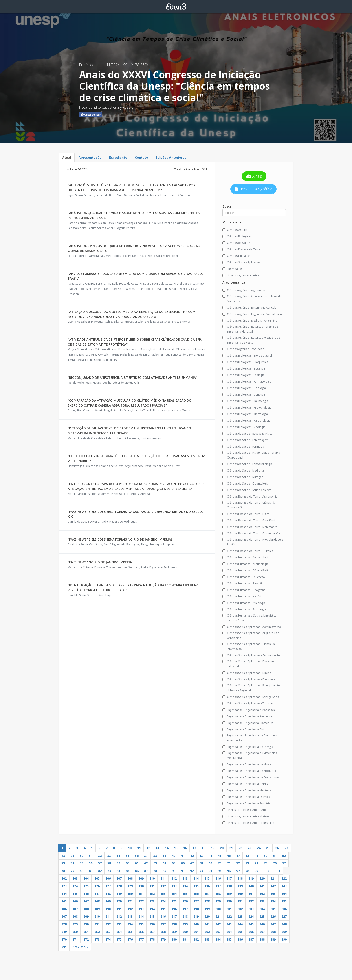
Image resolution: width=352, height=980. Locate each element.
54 (72, 863)
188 (86, 909)
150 (130, 894)
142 (273, 886)
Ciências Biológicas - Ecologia (243, 375)
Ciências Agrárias (236, 230)
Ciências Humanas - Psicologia (244, 603)
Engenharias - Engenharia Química (246, 797)
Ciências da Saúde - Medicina (243, 471)
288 (262, 939)
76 (275, 863)
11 (139, 848)
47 (238, 856)
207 (64, 916)
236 (152, 924)
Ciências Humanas (236, 256)
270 (64, 939)
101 (277, 871)
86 (137, 871)
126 (97, 886)
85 (128, 871)
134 (185, 886)
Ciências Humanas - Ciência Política (247, 570)
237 (163, 924)
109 (141, 878)
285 (229, 939)
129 (130, 886)
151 (141, 894)
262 (207, 932)
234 (130, 924)
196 (174, 909)
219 (196, 916)
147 (97, 894)
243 (229, 924)
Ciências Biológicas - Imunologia (245, 401)
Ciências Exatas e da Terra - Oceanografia (251, 533)
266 (251, 932)
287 (251, 939)
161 (251, 894)
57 (100, 863)
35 (128, 856)
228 (64, 924)
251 (86, 932)
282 (196, 939)
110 (152, 878)
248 (284, 924)
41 (183, 856)
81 (91, 871)
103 (75, 878)
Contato (142, 157)
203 (251, 909)
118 (240, 878)
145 (75, 894)
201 (229, 909)
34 (118, 856)
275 (119, 939)
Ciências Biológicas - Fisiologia (244, 388)
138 (229, 886)
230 (86, 924)
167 (86, 901)
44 (210, 856)
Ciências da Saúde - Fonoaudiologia (247, 464)
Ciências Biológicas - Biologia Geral (247, 356)
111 (163, 878)
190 (108, 909)
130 (141, 886)
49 (256, 856)
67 (192, 863)
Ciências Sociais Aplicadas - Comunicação (251, 655)
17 (194, 848)
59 (118, 863)
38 (155, 856)
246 (262, 924)
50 (266, 856)
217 (174, 916)
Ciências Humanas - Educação (244, 577)
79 (72, 871)
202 (240, 909)
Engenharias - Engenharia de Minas (247, 764)
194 (152, 909)
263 (218, 932)
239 (185, 924)
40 (174, 856)
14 (167, 848)
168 (97, 901)
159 (229, 894)
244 (240, 924)
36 (137, 856)
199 (207, 909)
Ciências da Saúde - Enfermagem (245, 440)
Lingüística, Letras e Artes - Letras (246, 816)
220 (207, 916)
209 (86, 916)
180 (229, 901)
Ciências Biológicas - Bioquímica (245, 362)
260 (185, 932)
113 (185, 878)
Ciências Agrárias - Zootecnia (243, 349)
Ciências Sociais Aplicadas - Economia (249, 679)
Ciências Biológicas (237, 236)
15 (176, 848)
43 (201, 856)
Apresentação (90, 157)
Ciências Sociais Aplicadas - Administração (252, 627)
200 (218, 909)
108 (130, 878)
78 (63, 871)
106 (108, 878)
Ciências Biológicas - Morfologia (245, 414)
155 (185, 894)
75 (266, 863)
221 (218, 916)
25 (268, 848)
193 (141, 909)
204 (262, 909)
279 (163, 939)
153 (163, 894)
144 (64, 894)
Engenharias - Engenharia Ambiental (247, 716)
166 (75, 901)
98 (247, 871)
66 (183, 863)
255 (130, 932)
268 (273, 932)
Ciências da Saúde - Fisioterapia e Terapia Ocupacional (251, 455)
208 (75, 916)
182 (251, 901)
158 (218, 894)
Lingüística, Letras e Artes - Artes (245, 810)
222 (229, 916)
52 (284, 856)
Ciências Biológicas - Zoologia (244, 427)
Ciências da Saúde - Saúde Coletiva (247, 490)
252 (97, 932)
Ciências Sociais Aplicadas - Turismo (248, 703)
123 (64, 886)
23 (249, 848)
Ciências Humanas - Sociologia (244, 609)
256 (141, 932)
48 (247, 856)
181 (240, 901)
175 (174, 901)
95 (220, 871)
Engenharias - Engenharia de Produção (249, 771)
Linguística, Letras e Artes (241, 275)
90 (174, 871)
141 (262, 886)
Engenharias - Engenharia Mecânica (247, 790)
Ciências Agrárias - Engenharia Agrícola (250, 308)
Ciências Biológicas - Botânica (244, 369)
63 (155, 863)
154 (174, 894)
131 (152, 886)
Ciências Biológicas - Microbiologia (247, 408)
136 (207, 886)
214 (141, 916)
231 (97, 924)
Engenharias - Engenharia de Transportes (251, 777)
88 (155, 871)
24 (259, 848)
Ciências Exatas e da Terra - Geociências (250, 520)
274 (108, 939)
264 (229, 932)
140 (251, 886)
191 (119, 909)
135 (196, 886)
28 (63, 856)
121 (273, 878)
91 (183, 871)
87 (146, 871)
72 (238, 863)
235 (141, 924)
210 (97, 916)
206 (284, 909)
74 (256, 863)
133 (174, 886)
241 (207, 924)
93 (201, 871)
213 (130, 916)
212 (119, 916)
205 (273, 909)
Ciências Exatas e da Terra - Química (248, 551)
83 (109, 871)
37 (146, 856)
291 (64, 947)
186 (64, 909)
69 (210, 863)
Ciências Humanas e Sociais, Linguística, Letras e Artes (250, 618)
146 (86, 894)
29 (72, 856)
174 (163, 901)
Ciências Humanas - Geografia (244, 590)
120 (262, 878)
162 (262, 894)
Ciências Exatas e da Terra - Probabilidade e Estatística (253, 542)
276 (130, 939)
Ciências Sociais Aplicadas (241, 262)
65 (174, 863)
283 (207, 939)
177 (196, 901)
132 (163, 886)
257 (152, 932)
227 (284, 916)
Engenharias (232, 269)
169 (108, 901)
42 (192, 856)
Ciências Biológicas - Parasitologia (246, 421)
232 (108, 924)
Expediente (118, 157)
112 (174, 878)
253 (108, 932)
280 (174, 939)
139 (240, 886)
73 (247, 863)
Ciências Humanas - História (243, 596)
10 (130, 848)
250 (75, 932)
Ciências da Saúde (236, 243)
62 (146, 863)
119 (251, 878)
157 (207, 894)
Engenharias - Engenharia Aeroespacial (249, 710)
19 (213, 848)
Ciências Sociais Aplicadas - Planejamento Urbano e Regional (251, 688)
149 (119, 894)
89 (164, 871)
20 (222, 848)
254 (119, 932)
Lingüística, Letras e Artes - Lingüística (249, 823)
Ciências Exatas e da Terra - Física (246, 514)
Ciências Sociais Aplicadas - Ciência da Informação (249, 646)
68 (201, 863)
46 (229, 856)
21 (231, 848)
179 (218, 901)
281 (185, 939)
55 (81, 863)
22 (240, 848)
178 (207, 901)
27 (286, 848)
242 (218, 924)
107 (119, 878)
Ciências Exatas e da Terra (241, 249)
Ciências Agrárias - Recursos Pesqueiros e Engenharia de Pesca (251, 340)
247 (273, 924)
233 (119, 924)
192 (130, 909)
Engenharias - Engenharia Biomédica (248, 723)
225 (262, 916)
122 (284, 878)
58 (109, 863)
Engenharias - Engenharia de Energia (248, 747)
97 (238, 871)
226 (273, 916)
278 (152, 939)
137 (218, 886)
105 (97, 878)
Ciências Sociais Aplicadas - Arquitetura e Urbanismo (251, 635)
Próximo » (80, 947)
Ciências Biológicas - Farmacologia (247, 382)
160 (240, 894)
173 (152, 901)
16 (185, 848)
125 (86, 886)
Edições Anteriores (171, 157)
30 (81, 856)
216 (163, 916)
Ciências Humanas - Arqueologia (245, 564)
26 (277, 848)
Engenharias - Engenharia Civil (244, 729)
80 (81, 871)
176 (185, 901)
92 (192, 871)
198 (196, 909)
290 (284, 939)
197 (185, 909)
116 (218, 878)
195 (163, 909)
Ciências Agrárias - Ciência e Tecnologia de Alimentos (252, 299)
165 (64, 901)
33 (109, 856)
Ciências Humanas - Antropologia (246, 557)
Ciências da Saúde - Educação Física (247, 434)
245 (251, 924)
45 (220, 856)
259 (174, 932)
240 (196, 924)
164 (284, 894)
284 (218, 939)
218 (185, 916)
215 (152, 916)
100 (266, 871)
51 (275, 856)
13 (157, 848)
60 (128, 863)
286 (240, 939)
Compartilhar (91, 115)
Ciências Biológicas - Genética (244, 395)
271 (75, 939)
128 (119, 886)
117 (229, 878)
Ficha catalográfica (253, 189)
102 (64, 878)
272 (86, 939)
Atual (67, 157)
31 (91, 856)
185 (284, 901)
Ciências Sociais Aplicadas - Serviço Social (251, 697)
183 (262, 901)
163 (273, 894)
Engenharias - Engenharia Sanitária (246, 803)
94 (210, 871)
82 (100, 871)
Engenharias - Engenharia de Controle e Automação (250, 738)
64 (164, 863)
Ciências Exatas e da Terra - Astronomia (250, 496)
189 (97, 909)
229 (75, 924)
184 (273, 901)
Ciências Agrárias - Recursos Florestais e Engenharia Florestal (250, 329)
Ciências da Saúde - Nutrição (243, 477)
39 (164, 856)
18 (203, 848)
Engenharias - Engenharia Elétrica (246, 784)
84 (118, 871)
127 (108, 886)
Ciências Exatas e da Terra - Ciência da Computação (249, 505)
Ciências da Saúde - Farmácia (243, 447)
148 (108, 894)
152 (152, 894)
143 (284, 886)
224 (251, 916)
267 (262, 932)
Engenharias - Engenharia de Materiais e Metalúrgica (250, 755)
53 (63, 863)
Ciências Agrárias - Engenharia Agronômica (252, 314)
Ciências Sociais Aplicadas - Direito (247, 673)
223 (240, 916)
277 (141, 939)
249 (64, 932)
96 (229, 871)
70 (220, 863)
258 (163, 932)
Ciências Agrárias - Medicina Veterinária (250, 321)
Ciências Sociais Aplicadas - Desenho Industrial (248, 664)
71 (229, 863)
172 (141, 901)
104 (86, 878)
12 (148, 848)
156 (196, 894)
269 (284, 932)
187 (75, 909)
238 (174, 924)
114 (196, 878)
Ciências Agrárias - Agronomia (244, 290)
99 (256, 871)
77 (284, 863)
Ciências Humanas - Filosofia (243, 583)
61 (137, 863)
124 (75, 886)
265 (240, 932)
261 (196, 932)
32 (100, 856)
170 (119, 901)
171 (130, 901)
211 (108, 916)
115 (207, 878)
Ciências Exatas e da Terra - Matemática (250, 527)
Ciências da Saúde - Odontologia (246, 484)
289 (273, 939)
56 (91, 863)
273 (97, 939)
